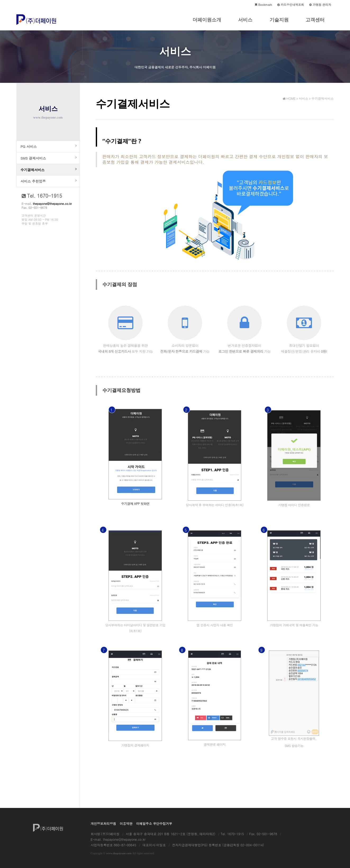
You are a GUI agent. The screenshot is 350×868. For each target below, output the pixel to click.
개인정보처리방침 (103, 823)
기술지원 (279, 23)
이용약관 (126, 823)
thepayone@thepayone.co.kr (52, 210)
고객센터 (315, 23)
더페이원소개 (207, 23)
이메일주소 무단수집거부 (154, 823)
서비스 (245, 23)
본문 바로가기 (0, 0)
